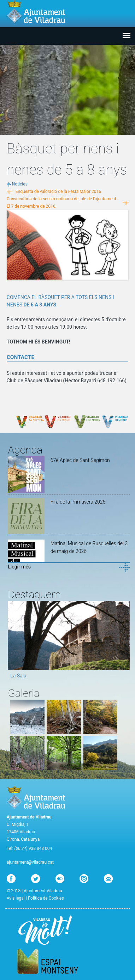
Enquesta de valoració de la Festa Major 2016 (58, 191)
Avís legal (16, 898)
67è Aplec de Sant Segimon (80, 460)
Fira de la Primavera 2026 (78, 502)
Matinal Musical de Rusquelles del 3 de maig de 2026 (89, 547)
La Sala (18, 676)
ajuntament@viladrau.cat (30, 862)
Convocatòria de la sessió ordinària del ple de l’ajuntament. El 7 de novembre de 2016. (62, 203)
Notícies (20, 184)
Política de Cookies (46, 898)
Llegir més (19, 567)
